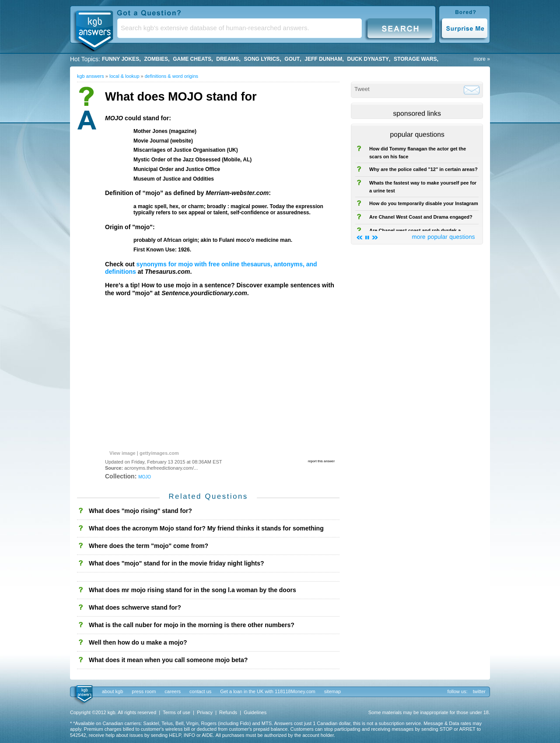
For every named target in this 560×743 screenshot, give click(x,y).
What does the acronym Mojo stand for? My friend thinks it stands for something (206, 528)
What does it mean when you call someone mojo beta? (168, 660)
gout (292, 59)
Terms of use (177, 712)
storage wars (415, 59)
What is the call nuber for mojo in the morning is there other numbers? (192, 625)
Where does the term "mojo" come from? (149, 546)
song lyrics (262, 59)
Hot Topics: (85, 59)
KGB (94, 29)
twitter (479, 691)
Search (400, 28)
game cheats (192, 59)
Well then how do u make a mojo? (138, 642)
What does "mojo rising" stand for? (140, 511)
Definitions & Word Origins (171, 76)
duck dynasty (368, 59)
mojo (145, 476)
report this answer (321, 461)
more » (482, 59)
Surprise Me (464, 28)
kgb (84, 694)
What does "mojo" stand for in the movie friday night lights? (177, 563)
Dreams (227, 59)
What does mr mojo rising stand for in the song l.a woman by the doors (192, 590)
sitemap (333, 691)
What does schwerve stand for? (135, 607)
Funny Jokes (121, 59)
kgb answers (91, 76)
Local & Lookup (124, 76)
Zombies (156, 59)
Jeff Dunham (323, 59)
